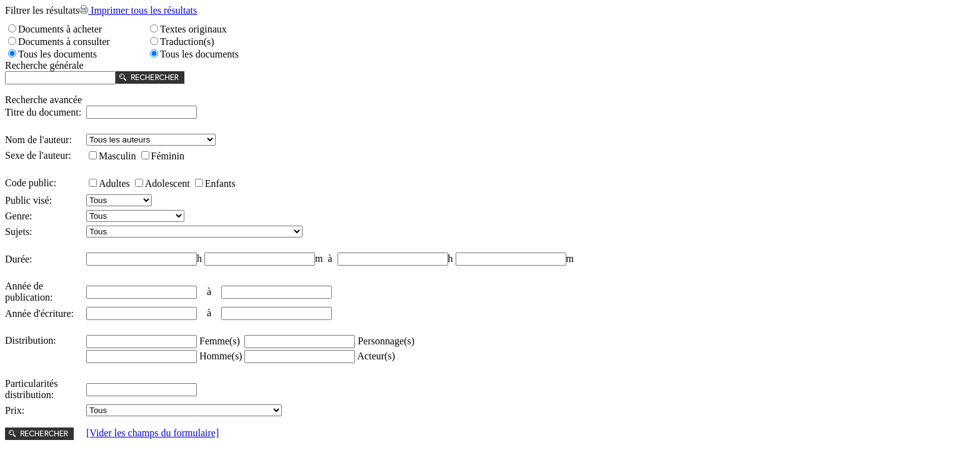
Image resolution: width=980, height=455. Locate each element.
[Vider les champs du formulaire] (152, 433)
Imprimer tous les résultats (138, 10)
